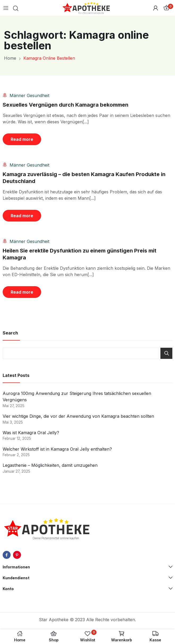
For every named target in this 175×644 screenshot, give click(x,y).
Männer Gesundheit (29, 95)
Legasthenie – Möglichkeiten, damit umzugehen (50, 465)
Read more (22, 139)
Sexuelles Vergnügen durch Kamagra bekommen (65, 105)
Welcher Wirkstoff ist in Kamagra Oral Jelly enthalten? (57, 449)
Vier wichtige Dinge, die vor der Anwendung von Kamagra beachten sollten (78, 416)
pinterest (17, 555)
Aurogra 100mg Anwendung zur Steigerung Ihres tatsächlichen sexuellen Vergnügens (77, 397)
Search (166, 353)
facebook (7, 555)
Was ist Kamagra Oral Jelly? (31, 433)
